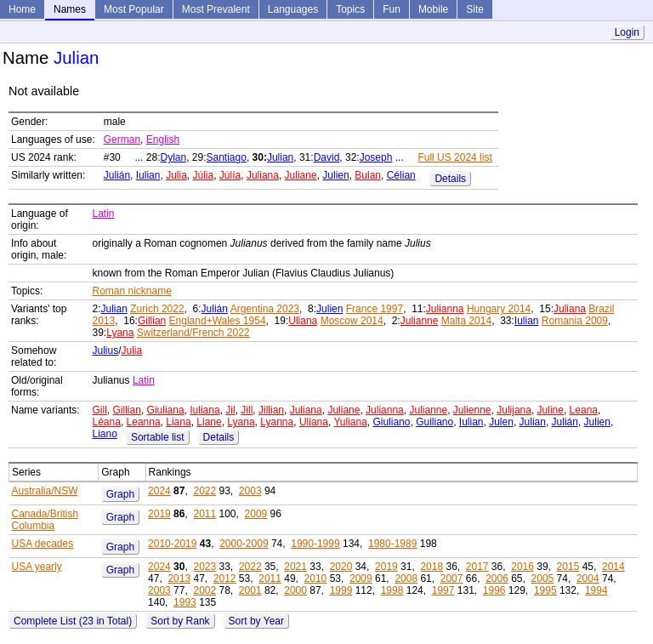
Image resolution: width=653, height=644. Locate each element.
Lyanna (277, 422)
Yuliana (350, 422)
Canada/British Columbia (45, 520)
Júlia (204, 175)
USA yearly (37, 567)
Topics (350, 9)
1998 (392, 590)
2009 (256, 514)
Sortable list (158, 437)
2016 (522, 567)
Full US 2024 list (454, 157)
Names (70, 9)
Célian (401, 175)
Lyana (120, 333)
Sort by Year (256, 621)
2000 (295, 590)
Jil (230, 410)
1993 (185, 602)
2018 (432, 567)
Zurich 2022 (157, 309)
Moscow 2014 (352, 321)
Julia (176, 175)
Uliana (303, 321)
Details (450, 179)
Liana (178, 422)
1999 (341, 590)
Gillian (152, 321)
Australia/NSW (45, 491)
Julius (106, 350)
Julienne (472, 410)
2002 (204, 590)
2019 (159, 514)
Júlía (230, 175)
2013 (179, 578)
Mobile (433, 9)
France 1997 (375, 309)
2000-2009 (244, 544)
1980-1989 (392, 544)
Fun (392, 9)
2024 (159, 491)
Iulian (148, 175)
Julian (280, 157)
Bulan (368, 175)
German (122, 140)
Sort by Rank (180, 621)
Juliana (263, 175)
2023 (204, 567)
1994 (596, 590)
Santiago (227, 157)
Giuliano (391, 422)
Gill (100, 410)
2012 (225, 578)
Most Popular (134, 9)
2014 (613, 567)
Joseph (376, 157)
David (327, 157)
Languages (293, 9)
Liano (105, 434)
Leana (584, 410)
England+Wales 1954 (218, 321)
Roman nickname (132, 291)
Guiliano (434, 422)
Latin (104, 214)
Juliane (301, 175)
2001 (250, 590)
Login (627, 32)
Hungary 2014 (499, 309)
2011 (204, 514)
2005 (543, 578)
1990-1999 (315, 544)
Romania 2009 (575, 321)
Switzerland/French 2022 (193, 333)
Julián (117, 175)
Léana (107, 422)
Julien (335, 175)
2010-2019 (172, 544)
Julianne (420, 321)
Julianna (445, 309)
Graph (120, 494)
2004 (588, 578)
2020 (341, 567)
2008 (406, 578)
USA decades (43, 544)
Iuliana (204, 410)
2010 (316, 578)
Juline (551, 410)
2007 (452, 578)
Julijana (514, 410)
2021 (295, 567)
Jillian (271, 410)
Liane (209, 422)
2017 (477, 567)
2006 (497, 578)
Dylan (173, 157)
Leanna (144, 422)
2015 (568, 567)
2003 (250, 491)
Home (22, 9)
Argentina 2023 (265, 309)
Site (475, 9)
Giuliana (166, 410)
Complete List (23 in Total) (73, 621)
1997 (443, 590)
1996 (494, 590)
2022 (204, 491)
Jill (247, 410)
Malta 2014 (466, 321)
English (163, 140)
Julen (501, 422)
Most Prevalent (216, 9)
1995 (545, 590)
